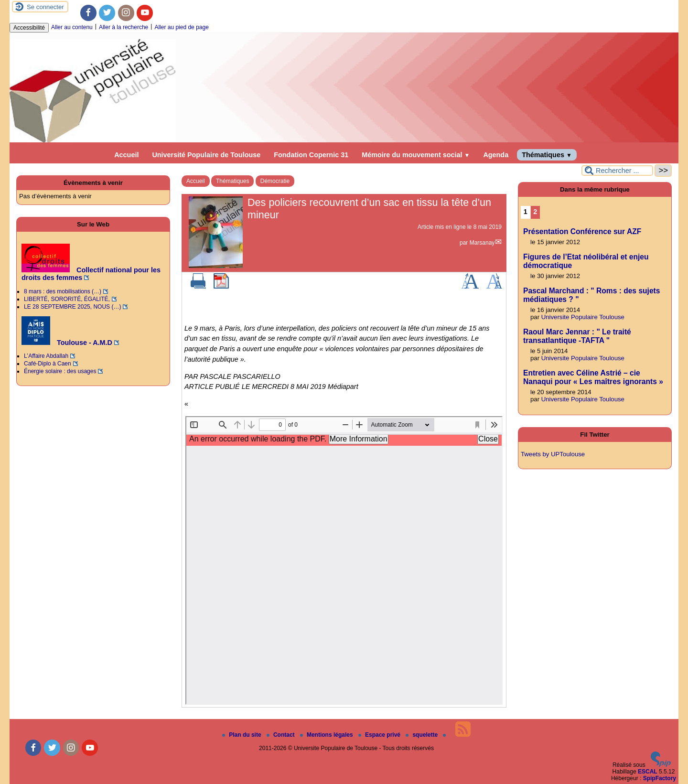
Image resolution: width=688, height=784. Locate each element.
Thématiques (547, 155)
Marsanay (482, 243)
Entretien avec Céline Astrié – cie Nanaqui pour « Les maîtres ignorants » (593, 377)
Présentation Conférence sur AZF (582, 231)
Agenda (496, 155)
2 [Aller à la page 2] (535, 212)
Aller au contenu (72, 27)
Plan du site (242, 735)
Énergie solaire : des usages (60, 371)
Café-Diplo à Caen (48, 364)
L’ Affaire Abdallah (46, 356)
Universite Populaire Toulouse (583, 317)
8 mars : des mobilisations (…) (63, 291)
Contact (281, 735)
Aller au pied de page (181, 27)
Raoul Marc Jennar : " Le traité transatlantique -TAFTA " (577, 336)
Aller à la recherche (124, 27)
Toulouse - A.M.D (67, 343)
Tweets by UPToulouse (553, 454)
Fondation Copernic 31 (311, 155)
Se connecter (45, 7)
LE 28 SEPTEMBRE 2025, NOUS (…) (72, 307)
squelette (422, 735)
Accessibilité (29, 28)
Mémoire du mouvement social (416, 155)
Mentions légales (327, 735)
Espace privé (380, 735)
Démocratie (275, 181)
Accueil (126, 155)
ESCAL (648, 772)
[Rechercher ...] (617, 171)
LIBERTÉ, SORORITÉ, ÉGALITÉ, (67, 299)
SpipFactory (660, 778)
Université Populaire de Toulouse (206, 155)
